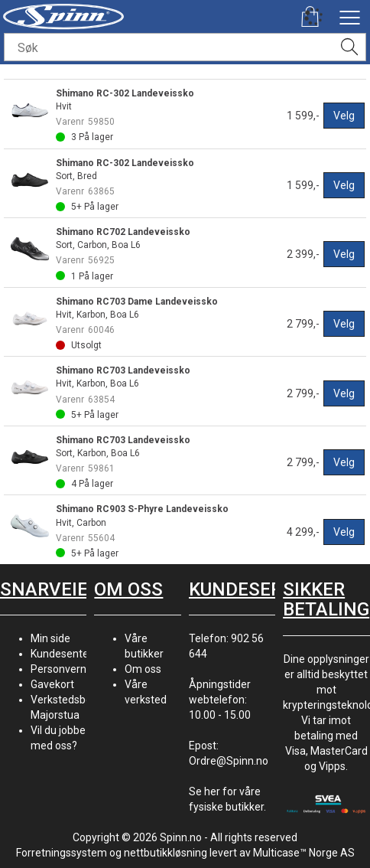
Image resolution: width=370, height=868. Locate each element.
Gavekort (52, 684)
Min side (50, 638)
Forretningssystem (62, 853)
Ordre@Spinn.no (229, 761)
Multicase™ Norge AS (304, 853)
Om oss (143, 669)
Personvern (58, 669)
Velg (344, 116)
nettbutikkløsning (166, 853)
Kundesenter (62, 654)
